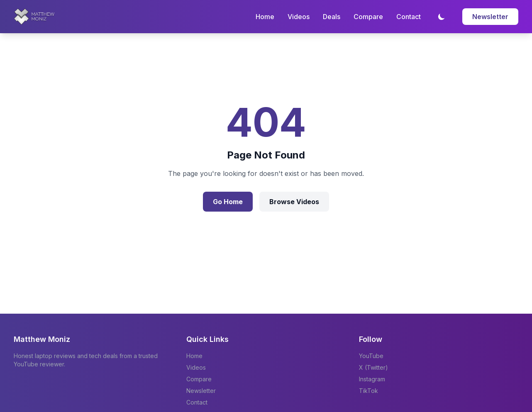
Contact (409, 17)
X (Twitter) (373, 367)
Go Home (228, 202)
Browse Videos (294, 202)
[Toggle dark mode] (442, 17)
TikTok (368, 391)
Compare (368, 17)
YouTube (371, 356)
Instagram (372, 379)
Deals (332, 17)
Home (265, 17)
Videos (299, 17)
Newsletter (490, 17)
